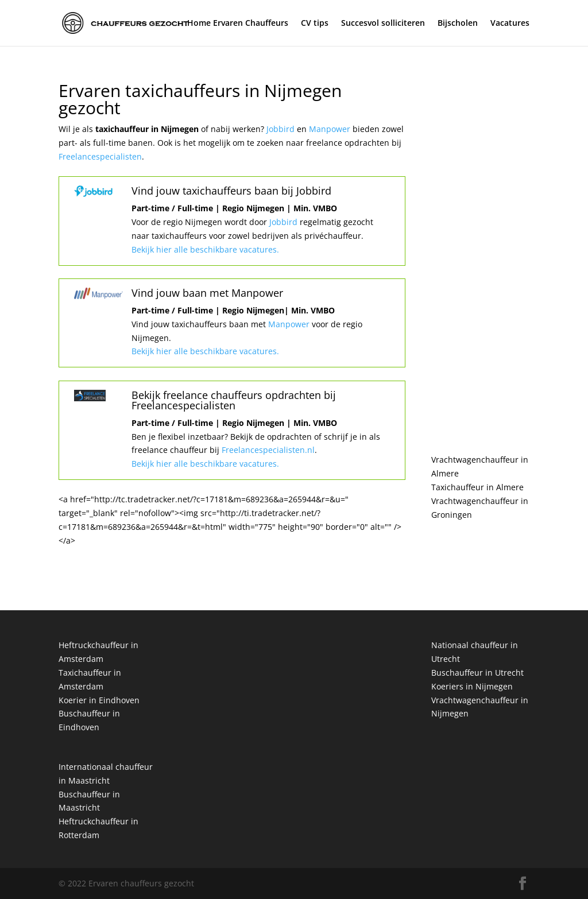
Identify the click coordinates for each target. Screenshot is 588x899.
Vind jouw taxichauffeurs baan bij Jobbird (231, 191)
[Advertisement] (480, 255)
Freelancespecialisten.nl (267, 450)
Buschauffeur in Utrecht (477, 673)
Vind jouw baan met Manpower (207, 293)
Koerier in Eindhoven (99, 700)
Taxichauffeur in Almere (477, 487)
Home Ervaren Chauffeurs (238, 24)
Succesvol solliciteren (383, 24)
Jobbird (282, 129)
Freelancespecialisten (100, 156)
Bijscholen (458, 24)
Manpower (331, 129)
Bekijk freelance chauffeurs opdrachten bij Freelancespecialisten (234, 400)
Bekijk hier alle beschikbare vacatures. (205, 249)
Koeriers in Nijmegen (472, 686)
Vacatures (510, 24)
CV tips (315, 24)
